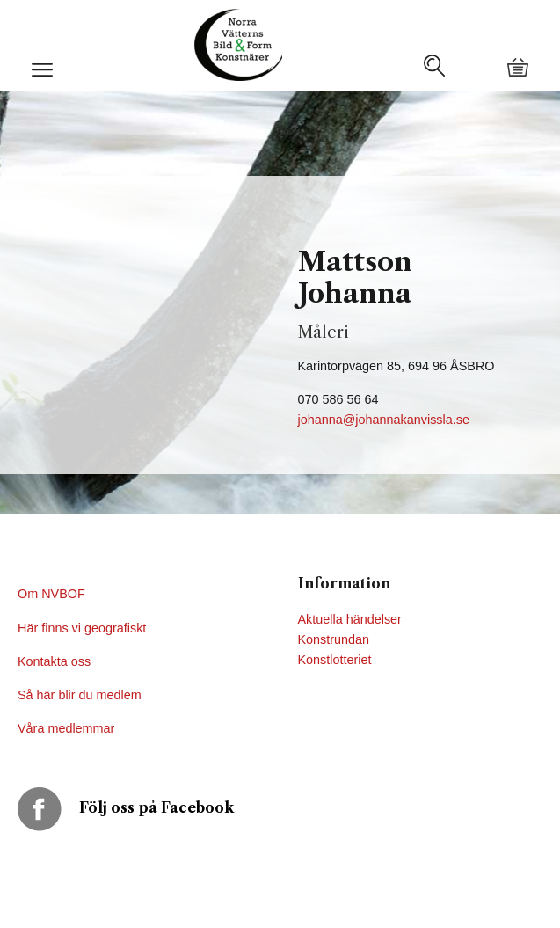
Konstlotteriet (335, 660)
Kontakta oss (56, 661)
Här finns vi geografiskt (84, 628)
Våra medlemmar (66, 728)
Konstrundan (334, 639)
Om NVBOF (51, 594)
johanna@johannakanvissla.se (384, 420)
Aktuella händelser (350, 619)
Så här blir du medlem (81, 695)
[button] (42, 77)
